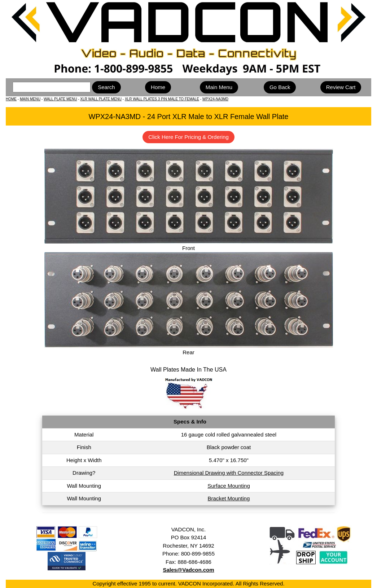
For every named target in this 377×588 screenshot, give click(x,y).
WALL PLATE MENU (60, 99)
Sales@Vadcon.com (188, 570)
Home (158, 87)
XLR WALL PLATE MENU (101, 99)
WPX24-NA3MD (215, 99)
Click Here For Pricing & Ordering (188, 137)
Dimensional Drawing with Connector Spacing (229, 473)
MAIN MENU (30, 99)
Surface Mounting (229, 486)
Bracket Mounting (229, 498)
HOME (11, 99)
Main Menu (219, 87)
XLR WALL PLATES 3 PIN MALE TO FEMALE (162, 99)
